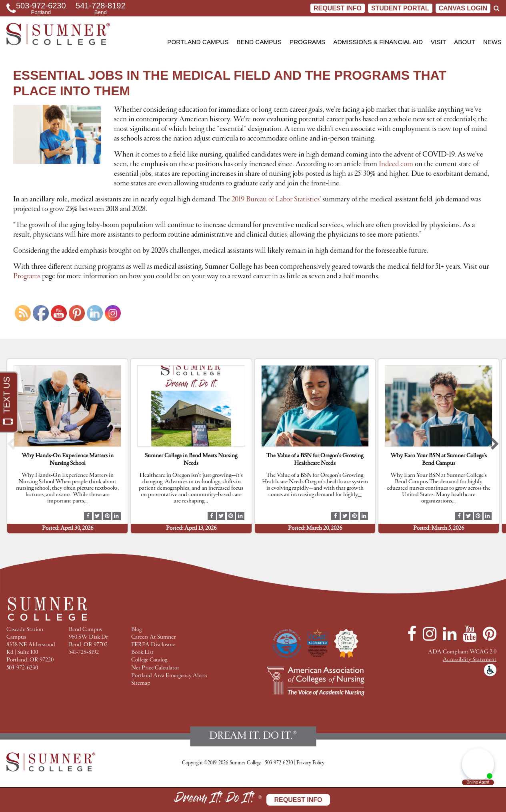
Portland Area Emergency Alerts (169, 676)
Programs (308, 42)
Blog (136, 630)
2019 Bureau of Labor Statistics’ (276, 199)
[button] (11, 446)
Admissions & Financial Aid (378, 42)
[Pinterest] (490, 634)
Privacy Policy (310, 763)
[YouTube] (470, 634)
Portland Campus (198, 42)
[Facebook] (412, 634)
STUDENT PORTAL (400, 8)
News (492, 42)
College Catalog (149, 660)
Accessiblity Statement (470, 660)
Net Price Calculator (155, 668)
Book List (142, 652)
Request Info (338, 8)
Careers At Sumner (153, 637)
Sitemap (141, 683)
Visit (438, 42)
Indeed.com (396, 164)
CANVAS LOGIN (463, 8)
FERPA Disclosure (153, 645)
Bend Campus (259, 42)
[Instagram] (430, 634)
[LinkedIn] (450, 634)
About (465, 42)
